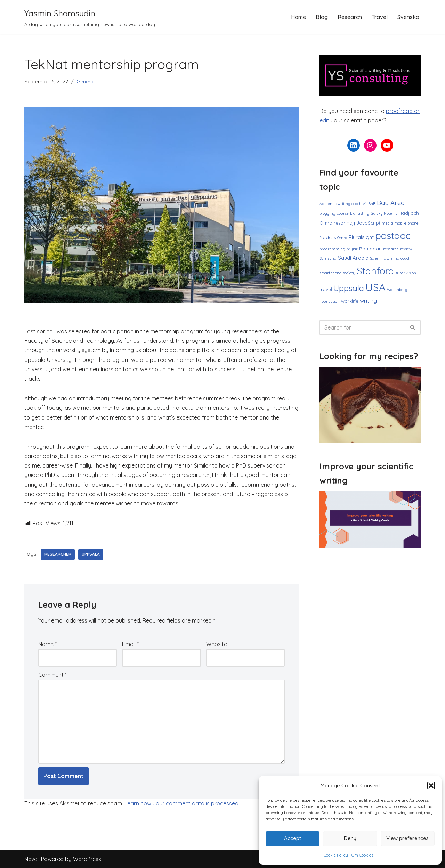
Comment (52, 675)
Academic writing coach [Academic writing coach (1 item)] (341, 204)
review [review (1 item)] (406, 249)
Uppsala (91, 554)
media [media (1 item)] (387, 223)
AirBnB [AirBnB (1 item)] (369, 204)
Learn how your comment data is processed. (182, 803)
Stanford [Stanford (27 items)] (375, 271)
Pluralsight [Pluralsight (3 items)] (361, 237)
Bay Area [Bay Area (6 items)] (391, 203)
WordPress (87, 859)
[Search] (362, 327)
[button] (431, 786)
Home (298, 17)
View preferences (407, 838)
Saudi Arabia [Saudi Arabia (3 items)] (353, 258)
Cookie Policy (336, 855)
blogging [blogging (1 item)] (327, 213)
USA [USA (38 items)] (375, 287)
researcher (58, 554)
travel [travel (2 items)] (326, 289)
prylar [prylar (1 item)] (352, 249)
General (86, 82)
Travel (380, 17)
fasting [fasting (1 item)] (363, 213)
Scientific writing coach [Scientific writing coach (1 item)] (390, 258)
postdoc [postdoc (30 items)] (393, 236)
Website (217, 644)
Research (350, 17)
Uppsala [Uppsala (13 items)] (349, 288)
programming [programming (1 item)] (332, 249)
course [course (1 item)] (343, 213)
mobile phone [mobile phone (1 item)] (406, 223)
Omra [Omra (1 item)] (342, 238)
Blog (322, 17)
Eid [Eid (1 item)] (353, 213)
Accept (293, 838)
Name (47, 644)
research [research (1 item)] (391, 249)
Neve (31, 859)
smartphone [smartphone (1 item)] (330, 273)
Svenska (408, 17)
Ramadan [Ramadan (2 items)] (370, 249)
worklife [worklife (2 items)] (350, 301)
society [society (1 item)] (349, 273)
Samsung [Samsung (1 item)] (328, 258)
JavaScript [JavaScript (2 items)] (369, 223)
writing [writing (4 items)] (368, 301)
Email (130, 644)
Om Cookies (362, 855)
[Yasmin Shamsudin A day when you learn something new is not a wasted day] (90, 17)
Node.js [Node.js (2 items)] (328, 237)
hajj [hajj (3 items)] (351, 223)
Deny (350, 838)
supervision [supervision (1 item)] (406, 273)
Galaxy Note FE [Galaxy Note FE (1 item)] (384, 213)
